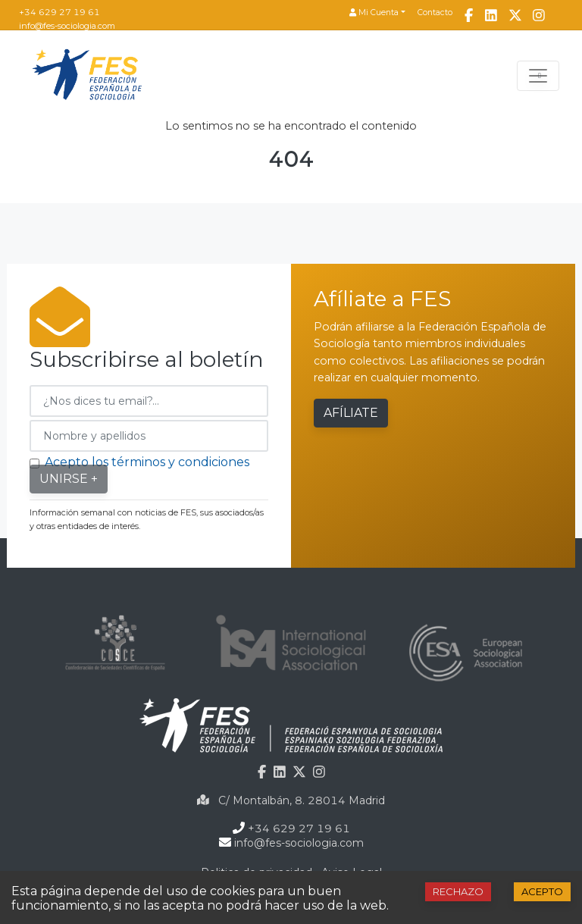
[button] (377, 13)
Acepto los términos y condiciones (147, 462)
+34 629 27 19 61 (59, 12)
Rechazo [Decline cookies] (458, 891)
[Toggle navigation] (538, 76)
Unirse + (69, 479)
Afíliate (351, 413)
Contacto (435, 13)
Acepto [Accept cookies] (542, 891)
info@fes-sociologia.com (67, 26)
